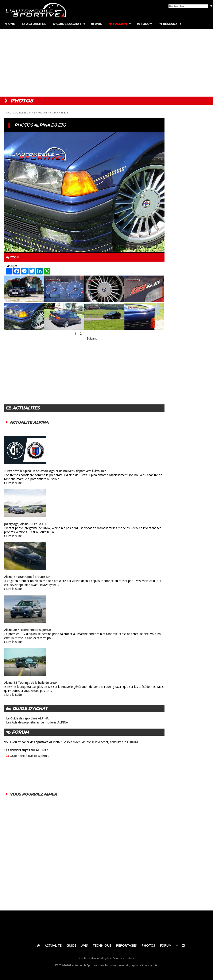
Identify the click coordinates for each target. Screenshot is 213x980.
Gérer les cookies (123, 958)
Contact (84, 958)
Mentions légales (101, 958)
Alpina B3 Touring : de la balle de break (31, 683)
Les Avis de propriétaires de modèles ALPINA (37, 722)
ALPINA (54, 113)
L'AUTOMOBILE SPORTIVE (21, 113)
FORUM (166, 945)
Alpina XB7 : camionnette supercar (28, 630)
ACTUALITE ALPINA (29, 422)
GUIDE (71, 945)
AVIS (84, 945)
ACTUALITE (53, 945)
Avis (97, 24)
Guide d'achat (67, 24)
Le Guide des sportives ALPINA (27, 718)
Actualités (34, 24)
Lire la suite (14, 483)
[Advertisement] (106, 63)
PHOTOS (42, 113)
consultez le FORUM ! (125, 742)
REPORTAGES (126, 945)
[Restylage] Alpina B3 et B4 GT (25, 524)
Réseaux (168, 24)
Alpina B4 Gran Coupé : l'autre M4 (27, 577)
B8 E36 (64, 113)
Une (9, 24)
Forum (145, 24)
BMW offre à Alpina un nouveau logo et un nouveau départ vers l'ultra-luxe (55, 471)
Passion (118, 24)
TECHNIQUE (102, 945)
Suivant (92, 338)
